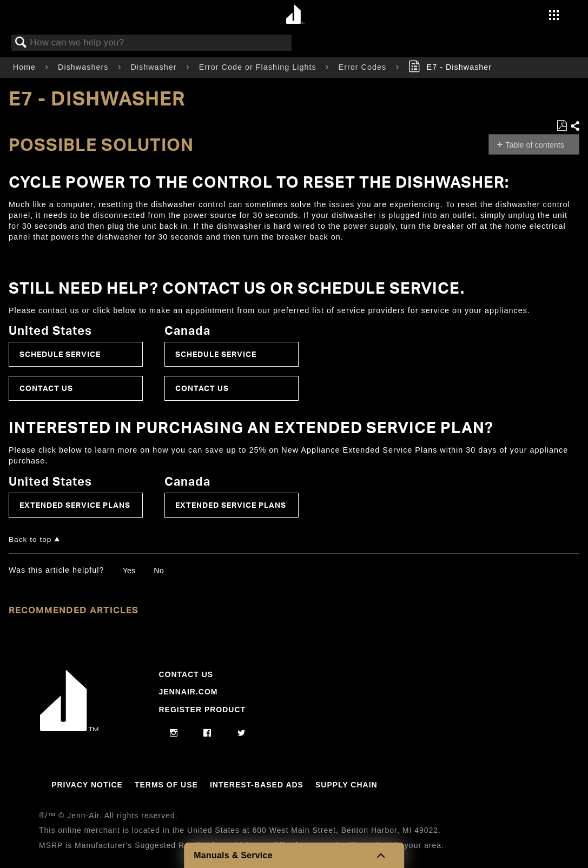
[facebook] (207, 733)
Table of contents (535, 145)
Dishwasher (155, 67)
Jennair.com (188, 692)
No (158, 571)
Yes (129, 571)
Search (21, 43)
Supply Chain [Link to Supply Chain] (346, 785)
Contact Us (46, 388)
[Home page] (296, 15)
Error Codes (364, 67)
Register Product (202, 710)
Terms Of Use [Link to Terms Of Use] (166, 785)
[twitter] (242, 733)
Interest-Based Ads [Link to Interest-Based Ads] (257, 785)
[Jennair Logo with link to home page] (69, 728)
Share (574, 126)
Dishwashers (84, 67)
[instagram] (174, 733)
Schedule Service (60, 354)
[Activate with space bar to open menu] (554, 16)
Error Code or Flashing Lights (259, 67)
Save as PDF (562, 126)
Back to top (30, 539)
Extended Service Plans (75, 505)
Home (26, 67)
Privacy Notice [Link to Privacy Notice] (87, 785)
